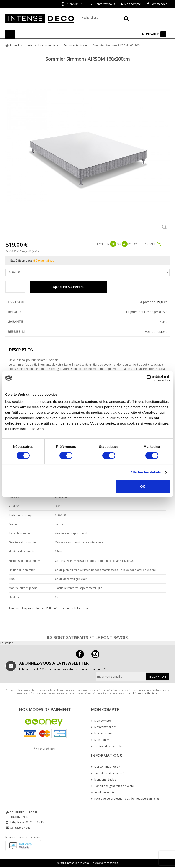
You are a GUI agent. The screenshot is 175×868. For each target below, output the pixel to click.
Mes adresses (102, 733)
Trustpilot (6, 643)
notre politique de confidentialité (141, 693)
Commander (159, 4)
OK (143, 486)
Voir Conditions (156, 332)
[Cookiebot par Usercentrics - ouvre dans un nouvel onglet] (150, 378)
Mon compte (133, 4)
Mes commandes (104, 727)
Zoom (165, 227)
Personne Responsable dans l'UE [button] (30, 608)
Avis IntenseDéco (104, 792)
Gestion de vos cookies (108, 746)
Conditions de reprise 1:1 (109, 773)
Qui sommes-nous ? (105, 767)
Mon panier (100, 740)
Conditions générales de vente (112, 786)
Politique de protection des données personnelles (125, 799)
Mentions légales (103, 780)
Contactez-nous (105, 4)
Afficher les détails (145, 472)
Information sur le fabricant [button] (71, 608)
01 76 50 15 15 (73, 4)
